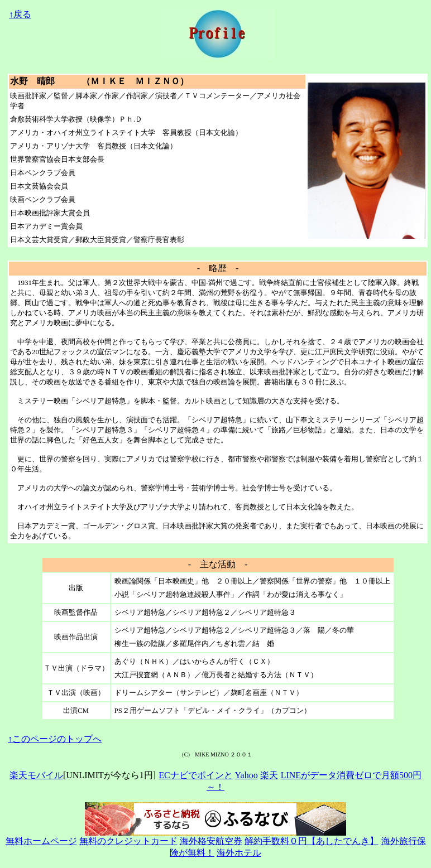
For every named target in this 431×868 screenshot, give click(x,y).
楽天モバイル (36, 775)
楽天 (269, 775)
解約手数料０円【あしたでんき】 (312, 841)
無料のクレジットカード (128, 841)
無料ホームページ (41, 841)
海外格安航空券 (211, 841)
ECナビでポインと (195, 775)
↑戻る (20, 14)
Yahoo (246, 775)
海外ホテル (239, 853)
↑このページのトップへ (55, 739)
